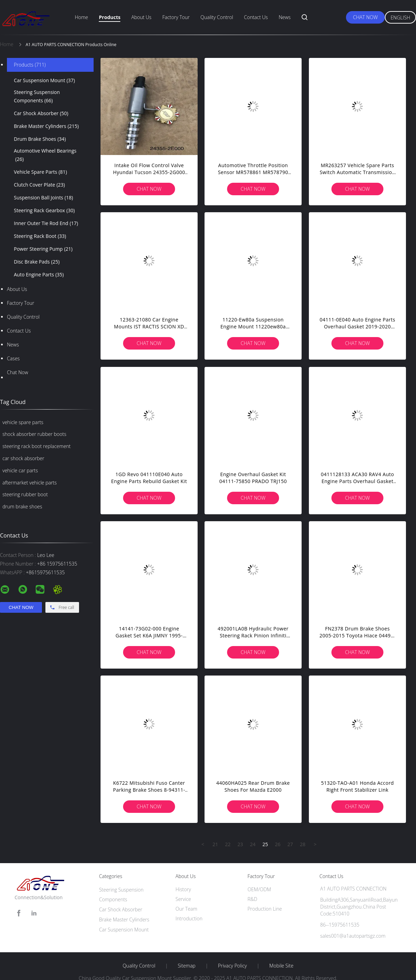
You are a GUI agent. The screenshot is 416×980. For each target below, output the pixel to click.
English (400, 18)
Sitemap (187, 966)
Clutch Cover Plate (39, 185)
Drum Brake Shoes (40, 139)
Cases (13, 358)
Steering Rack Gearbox (44, 210)
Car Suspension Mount (44, 80)
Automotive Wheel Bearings (45, 155)
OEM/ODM (259, 889)
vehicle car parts (20, 470)
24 (253, 844)
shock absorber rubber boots (34, 434)
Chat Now (365, 17)
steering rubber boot (25, 494)
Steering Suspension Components (37, 97)
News (285, 17)
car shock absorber (23, 458)
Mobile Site (281, 966)
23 (240, 844)
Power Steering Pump (43, 249)
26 (278, 844)
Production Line (265, 909)
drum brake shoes (22, 506)
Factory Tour (176, 17)
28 (303, 844)
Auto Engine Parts (39, 275)
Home (81, 17)
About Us (141, 17)
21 (215, 844)
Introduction (189, 918)
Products (110, 17)
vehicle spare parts (23, 422)
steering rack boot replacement (37, 446)
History (183, 889)
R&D (252, 899)
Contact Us (256, 17)
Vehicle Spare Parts (40, 172)
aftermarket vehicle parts (30, 483)
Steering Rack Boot (40, 236)
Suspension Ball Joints (44, 198)
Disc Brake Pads (37, 262)
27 (290, 844)
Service (183, 899)
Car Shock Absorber (41, 113)
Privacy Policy (232, 966)
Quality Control (217, 17)
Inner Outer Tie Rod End (46, 223)
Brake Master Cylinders (46, 126)
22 (228, 844)
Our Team (186, 909)
